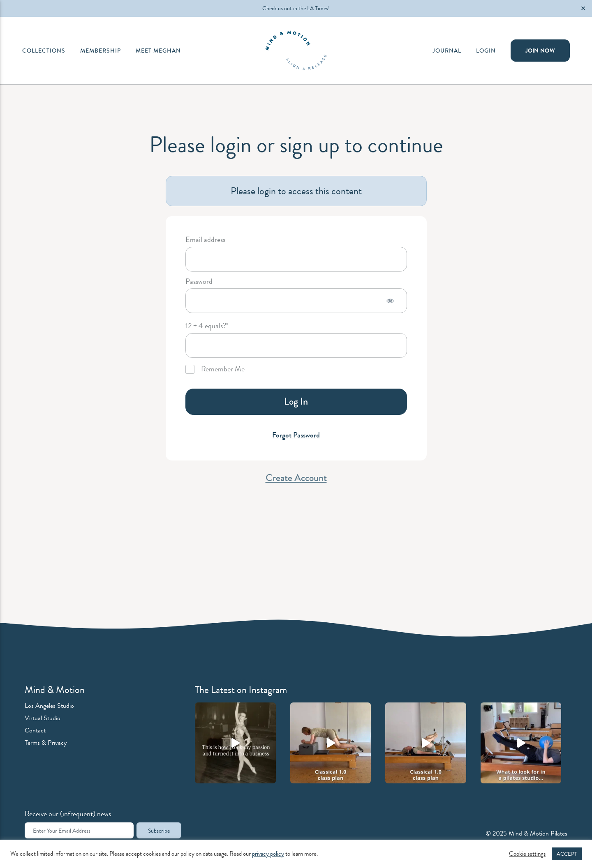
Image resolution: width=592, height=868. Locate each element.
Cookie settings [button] (527, 854)
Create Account (296, 478)
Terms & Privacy (46, 743)
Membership (101, 51)
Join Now (540, 51)
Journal (447, 51)
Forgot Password (296, 435)
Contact (35, 730)
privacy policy (268, 854)
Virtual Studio (43, 718)
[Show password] (390, 301)
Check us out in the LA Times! (296, 8)
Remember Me (215, 369)
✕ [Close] (583, 8)
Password (199, 282)
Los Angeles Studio (49, 706)
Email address (205, 240)
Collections (44, 51)
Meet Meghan (158, 51)
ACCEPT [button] (567, 854)
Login (486, 51)
